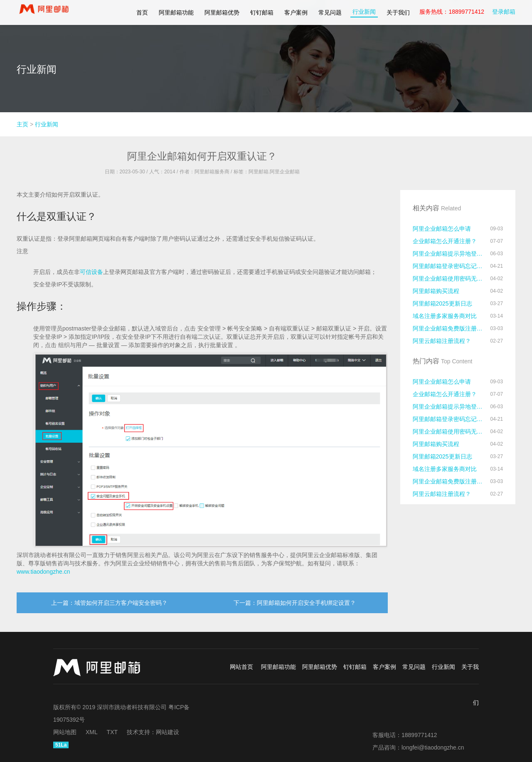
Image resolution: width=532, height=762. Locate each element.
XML (92, 732)
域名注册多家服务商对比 (445, 316)
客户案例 (296, 12)
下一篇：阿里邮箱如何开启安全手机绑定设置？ (295, 603)
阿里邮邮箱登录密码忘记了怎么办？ (449, 266)
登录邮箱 (504, 12)
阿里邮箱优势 (222, 12)
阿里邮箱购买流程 (436, 291)
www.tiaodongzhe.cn (43, 572)
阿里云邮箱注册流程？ (442, 341)
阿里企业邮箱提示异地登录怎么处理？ (449, 254)
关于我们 (398, 12)
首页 (142, 12)
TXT (112, 732)
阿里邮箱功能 (176, 12)
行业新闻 (364, 12)
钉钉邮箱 (262, 12)
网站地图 (65, 732)
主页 (22, 124)
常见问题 (330, 12)
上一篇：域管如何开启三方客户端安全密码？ (109, 603)
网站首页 (241, 667)
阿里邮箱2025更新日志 (442, 303)
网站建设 (167, 732)
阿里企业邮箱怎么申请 (442, 229)
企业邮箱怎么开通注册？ (445, 241)
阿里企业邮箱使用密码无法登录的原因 (449, 279)
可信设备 (91, 272)
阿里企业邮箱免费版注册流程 (449, 328)
